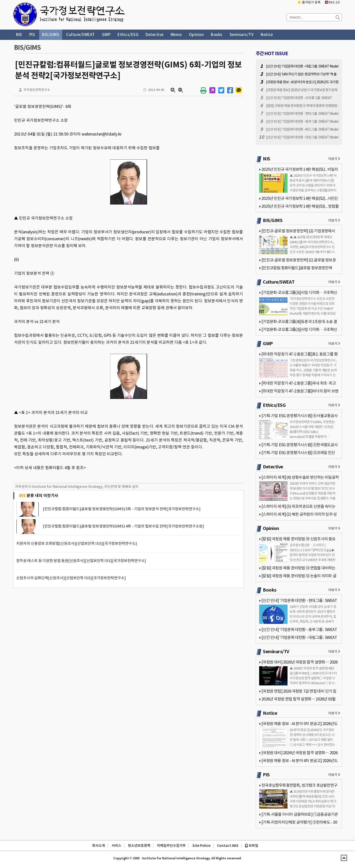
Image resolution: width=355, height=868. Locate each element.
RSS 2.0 (332, 2)
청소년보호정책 (139, 846)
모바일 (252, 846)
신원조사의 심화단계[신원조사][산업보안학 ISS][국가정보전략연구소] (71, 578)
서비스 (116, 846)
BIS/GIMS (51, 35)
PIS (32, 35)
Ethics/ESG (128, 35)
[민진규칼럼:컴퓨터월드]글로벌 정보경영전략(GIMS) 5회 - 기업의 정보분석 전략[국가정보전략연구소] (122, 509)
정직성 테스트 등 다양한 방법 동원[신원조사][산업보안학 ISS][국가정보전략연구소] (81, 561)
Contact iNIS (228, 846)
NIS (19, 35)
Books (217, 35)
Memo (176, 35)
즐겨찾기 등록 (309, 2)
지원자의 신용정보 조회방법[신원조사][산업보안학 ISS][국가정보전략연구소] (77, 543)
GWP (106, 35)
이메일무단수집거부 (171, 846)
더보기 (334, 159)
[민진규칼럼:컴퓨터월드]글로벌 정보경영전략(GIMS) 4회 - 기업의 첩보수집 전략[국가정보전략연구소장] (123, 526)
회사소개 (99, 846)
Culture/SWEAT (81, 35)
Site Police (201, 846)
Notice (267, 35)
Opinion (196, 35)
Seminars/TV (242, 35)
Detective (155, 35)
